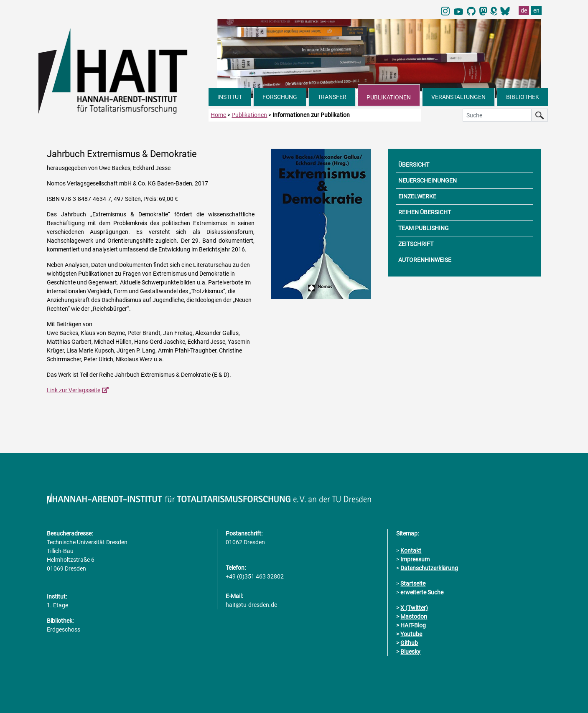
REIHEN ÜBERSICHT (425, 212)
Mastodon (414, 617)
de (524, 10)
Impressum (415, 559)
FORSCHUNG (280, 97)
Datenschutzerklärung (429, 568)
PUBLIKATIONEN (389, 97)
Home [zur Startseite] (218, 115)
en (536, 10)
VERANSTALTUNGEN (458, 97)
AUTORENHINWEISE (425, 260)
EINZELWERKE (417, 196)
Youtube (411, 634)
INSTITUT (230, 97)
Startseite (413, 584)
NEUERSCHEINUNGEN (428, 180)
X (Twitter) (414, 608)
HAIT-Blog (413, 625)
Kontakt (411, 551)
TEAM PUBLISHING (424, 228)
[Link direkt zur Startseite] (124, 70)
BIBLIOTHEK (523, 97)
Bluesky (410, 652)
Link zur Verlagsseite (74, 390)
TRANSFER (332, 97)
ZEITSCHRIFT (416, 244)
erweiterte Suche (422, 592)
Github (409, 643)
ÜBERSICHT (414, 165)
